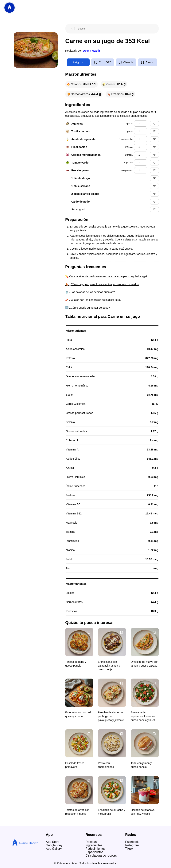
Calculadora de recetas (101, 856)
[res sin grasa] (141, 170)
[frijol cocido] (141, 147)
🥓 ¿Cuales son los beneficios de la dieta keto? (93, 300)
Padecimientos (96, 849)
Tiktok (129, 849)
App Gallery (54, 849)
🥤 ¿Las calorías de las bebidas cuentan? (90, 292)
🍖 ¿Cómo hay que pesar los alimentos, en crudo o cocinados (102, 284)
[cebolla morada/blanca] (141, 155)
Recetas (91, 842)
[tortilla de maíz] (141, 131)
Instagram (132, 845)
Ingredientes (94, 845)
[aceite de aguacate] (141, 139)
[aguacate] (141, 123)
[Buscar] (115, 29)
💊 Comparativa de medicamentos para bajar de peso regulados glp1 (106, 276)
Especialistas (94, 852)
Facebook (132, 842)
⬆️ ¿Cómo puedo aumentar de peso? (87, 308)
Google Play (54, 845)
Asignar (78, 62)
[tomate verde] (141, 163)
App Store (53, 842)
